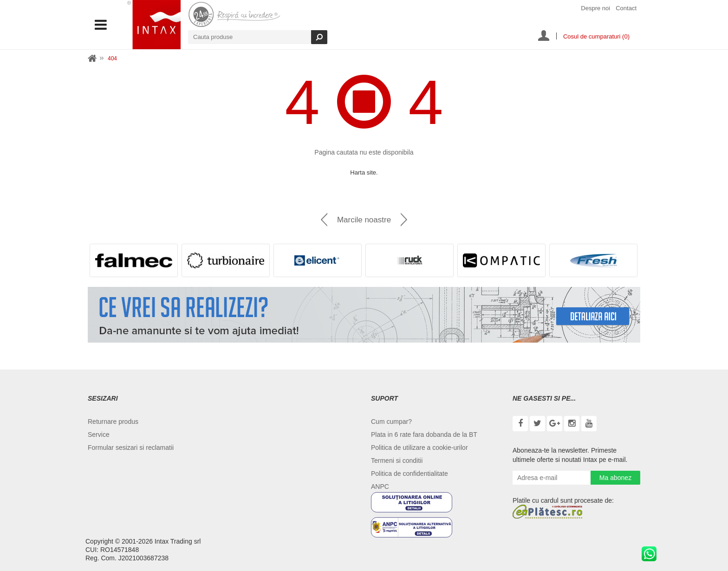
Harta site (363, 172)
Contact (626, 8)
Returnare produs (113, 422)
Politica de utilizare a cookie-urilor (419, 448)
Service (99, 435)
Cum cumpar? (391, 422)
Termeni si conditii (397, 461)
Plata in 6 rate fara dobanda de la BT (424, 435)
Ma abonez (615, 478)
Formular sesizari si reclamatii (131, 448)
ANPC (380, 487)
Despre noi (595, 8)
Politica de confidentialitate (409, 474)
